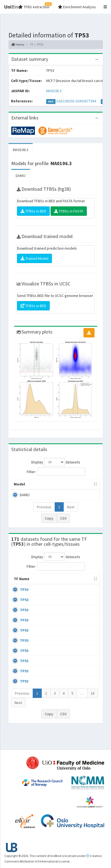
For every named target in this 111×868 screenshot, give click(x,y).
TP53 (24, 595)
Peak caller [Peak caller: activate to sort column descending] (48, 484)
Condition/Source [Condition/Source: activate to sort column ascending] (74, 584)
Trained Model (34, 258)
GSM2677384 (86, 101)
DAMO (21, 176)
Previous (44, 507)
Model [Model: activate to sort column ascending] (19, 484)
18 (93, 710)
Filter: (56, 472)
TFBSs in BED (33, 211)
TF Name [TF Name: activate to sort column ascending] (19, 582)
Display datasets (56, 462)
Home (18, 44)
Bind (13, 7)
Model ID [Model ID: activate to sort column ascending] (80, 484)
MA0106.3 (54, 91)
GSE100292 (65, 101)
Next (71, 507)
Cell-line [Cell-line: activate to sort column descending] (39, 582)
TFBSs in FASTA (69, 211)
